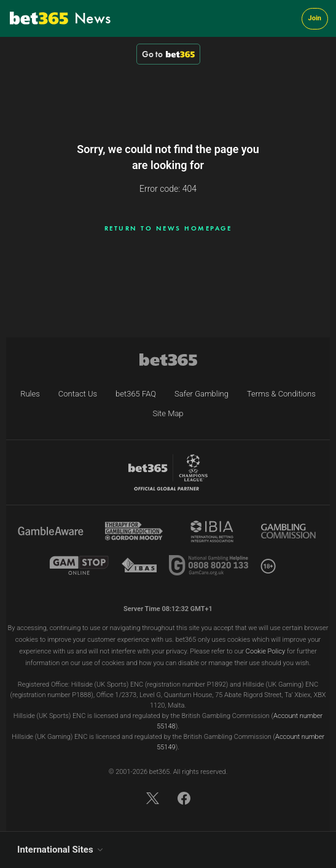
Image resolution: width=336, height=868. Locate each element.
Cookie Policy (265, 651)
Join (315, 18)
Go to (168, 54)
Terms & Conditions (281, 394)
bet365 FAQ (136, 394)
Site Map (168, 413)
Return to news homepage (168, 228)
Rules (30, 394)
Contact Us (78, 394)
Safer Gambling (201, 394)
